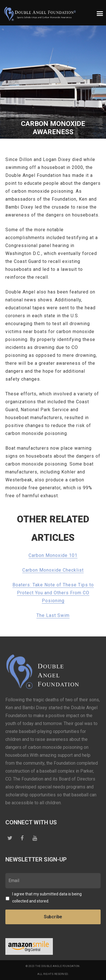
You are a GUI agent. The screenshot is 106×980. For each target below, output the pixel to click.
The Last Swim (53, 615)
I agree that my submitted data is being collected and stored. (47, 898)
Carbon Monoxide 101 (53, 555)
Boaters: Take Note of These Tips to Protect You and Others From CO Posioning (53, 593)
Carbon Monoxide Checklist (53, 570)
